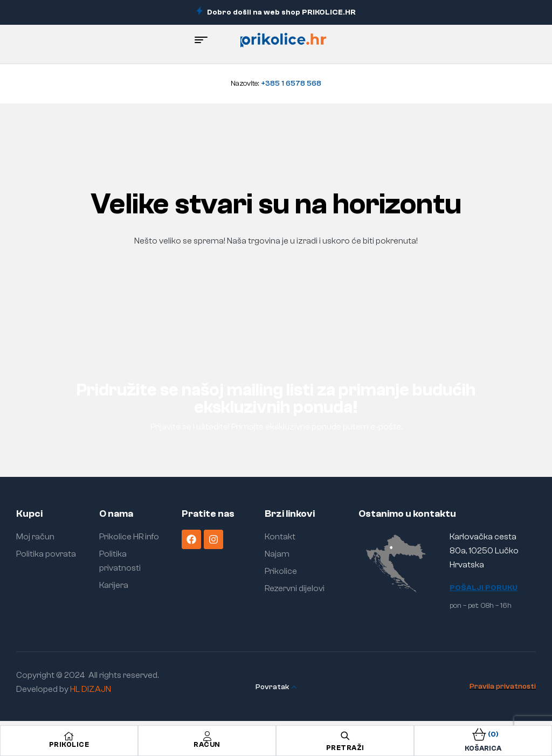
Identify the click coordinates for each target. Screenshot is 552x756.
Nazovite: (276, 84)
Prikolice (69, 744)
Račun (207, 744)
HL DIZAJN (91, 689)
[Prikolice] (69, 736)
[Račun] (207, 736)
